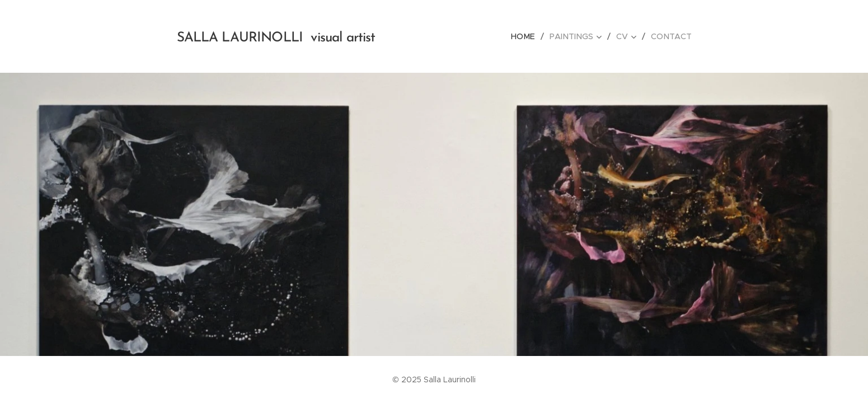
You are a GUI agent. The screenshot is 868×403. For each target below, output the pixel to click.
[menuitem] (529, 36)
